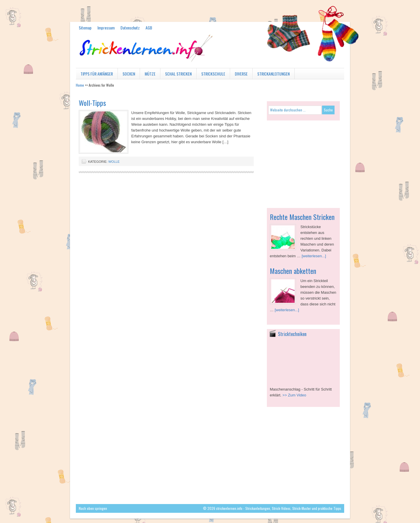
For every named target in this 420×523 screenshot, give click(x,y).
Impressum (106, 28)
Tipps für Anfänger (94, 75)
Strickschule (211, 75)
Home (80, 85)
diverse (239, 75)
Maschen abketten (293, 271)
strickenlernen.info (210, 55)
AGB (149, 28)
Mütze (148, 75)
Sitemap (85, 28)
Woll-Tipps (92, 103)
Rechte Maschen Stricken (302, 217)
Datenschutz (130, 28)
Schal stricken (176, 75)
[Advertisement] (303, 161)
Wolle (114, 162)
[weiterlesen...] (314, 256)
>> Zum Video (294, 395)
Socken (126, 75)
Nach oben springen (93, 508)
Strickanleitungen (271, 75)
